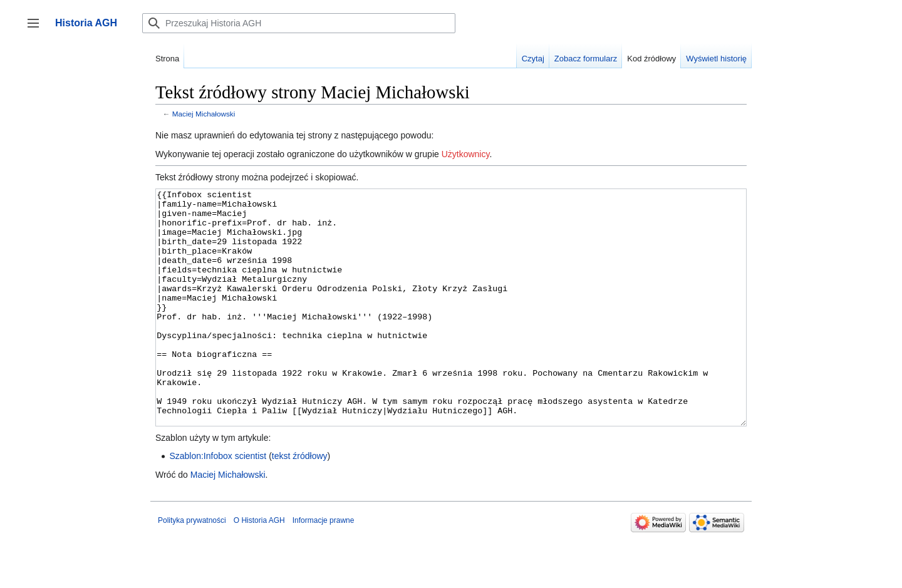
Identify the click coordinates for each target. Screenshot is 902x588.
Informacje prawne (324, 567)
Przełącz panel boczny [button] (37, 29)
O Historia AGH (259, 567)
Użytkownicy (466, 154)
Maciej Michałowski (204, 114)
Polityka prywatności (192, 567)
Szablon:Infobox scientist (218, 503)
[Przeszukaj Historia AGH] (299, 23)
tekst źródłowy (300, 503)
